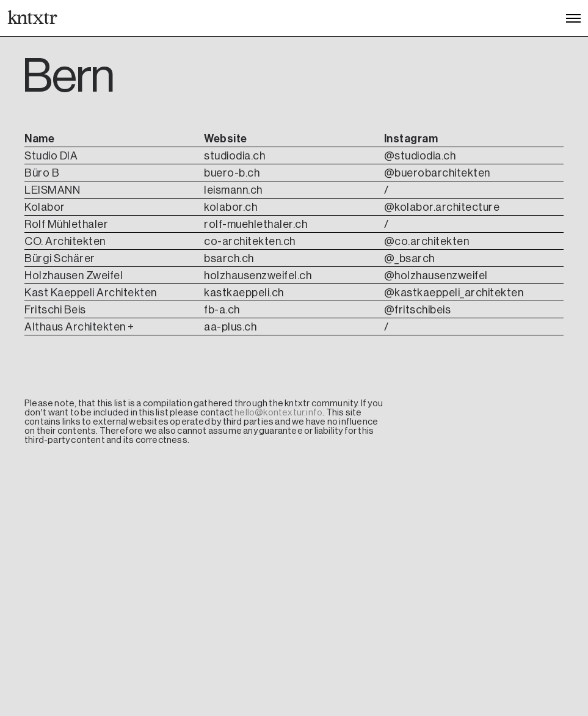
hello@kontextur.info (278, 412)
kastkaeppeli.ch (244, 293)
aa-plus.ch (230, 327)
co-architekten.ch (250, 241)
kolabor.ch (230, 207)
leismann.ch (233, 190)
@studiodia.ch (420, 156)
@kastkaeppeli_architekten (454, 293)
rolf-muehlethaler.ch (256, 224)
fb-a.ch (222, 310)
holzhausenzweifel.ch (258, 276)
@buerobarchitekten (437, 173)
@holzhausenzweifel (436, 276)
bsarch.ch (229, 258)
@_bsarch (409, 258)
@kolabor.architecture (442, 207)
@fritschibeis (418, 310)
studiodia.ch (234, 156)
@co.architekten (427, 241)
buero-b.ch (232, 173)
